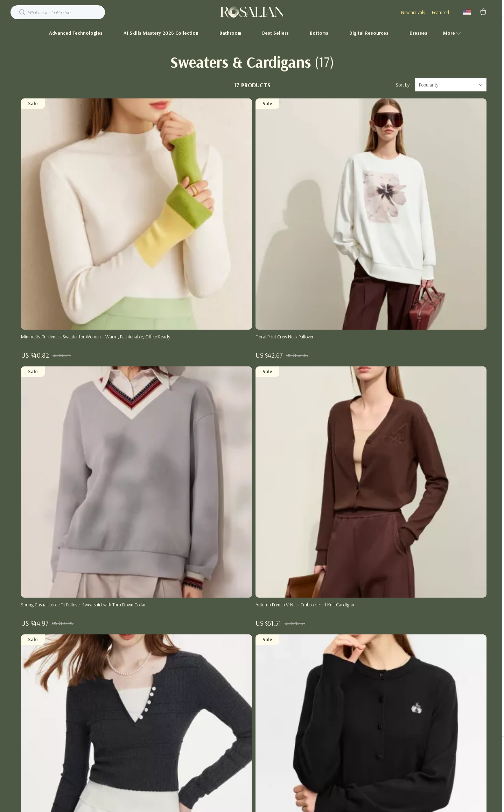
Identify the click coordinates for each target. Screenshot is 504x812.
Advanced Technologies (76, 33)
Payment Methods (362, 700)
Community (218, 769)
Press (211, 688)
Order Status (357, 711)
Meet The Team (221, 665)
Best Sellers (275, 33)
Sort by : (404, 91)
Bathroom (230, 33)
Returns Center (359, 688)
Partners (214, 734)
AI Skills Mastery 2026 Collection (161, 33)
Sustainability (219, 746)
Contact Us (355, 653)
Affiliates (215, 711)
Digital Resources (369, 33)
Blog (211, 653)
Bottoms (319, 33)
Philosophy (217, 757)
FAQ (349, 676)
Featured (440, 12)
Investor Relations (223, 723)
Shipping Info (357, 665)
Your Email (52, 649)
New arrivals (413, 12)
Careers (214, 676)
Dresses (418, 33)
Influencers (217, 700)
